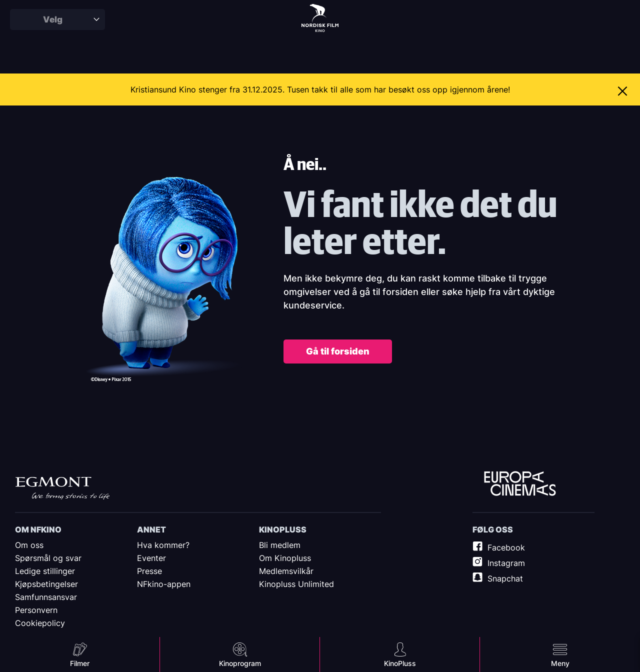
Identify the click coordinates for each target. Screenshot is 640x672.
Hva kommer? (163, 545)
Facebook (506, 547)
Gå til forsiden (338, 351)
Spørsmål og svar (48, 558)
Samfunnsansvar (46, 597)
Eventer (151, 558)
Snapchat (505, 578)
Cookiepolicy (40, 623)
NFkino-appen (164, 584)
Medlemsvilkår (286, 571)
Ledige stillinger (45, 571)
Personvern (36, 610)
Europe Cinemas (520, 484)
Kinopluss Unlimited (296, 584)
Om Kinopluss (285, 558)
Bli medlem (280, 545)
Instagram (506, 563)
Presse (149, 571)
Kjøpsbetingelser (46, 584)
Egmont (62, 488)
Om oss (29, 545)
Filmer (80, 663)
